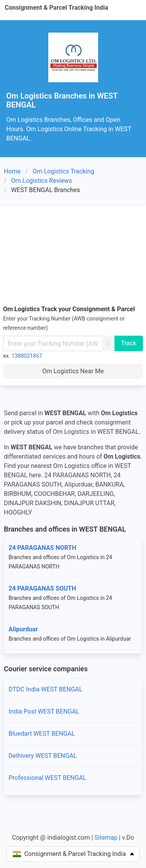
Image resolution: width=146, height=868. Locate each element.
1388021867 (27, 356)
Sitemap (106, 838)
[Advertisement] (73, 257)
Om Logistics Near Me (73, 371)
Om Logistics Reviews (42, 181)
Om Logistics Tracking (63, 171)
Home (12, 171)
